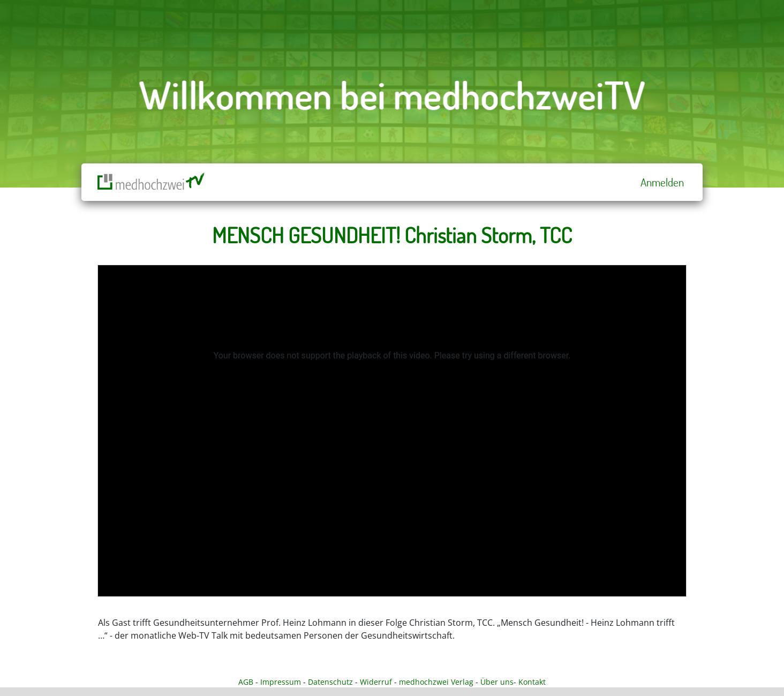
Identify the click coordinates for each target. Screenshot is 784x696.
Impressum (281, 682)
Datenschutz (330, 682)
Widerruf (376, 682)
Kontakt (532, 682)
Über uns (497, 682)
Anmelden (662, 182)
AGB (246, 682)
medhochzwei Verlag (436, 682)
